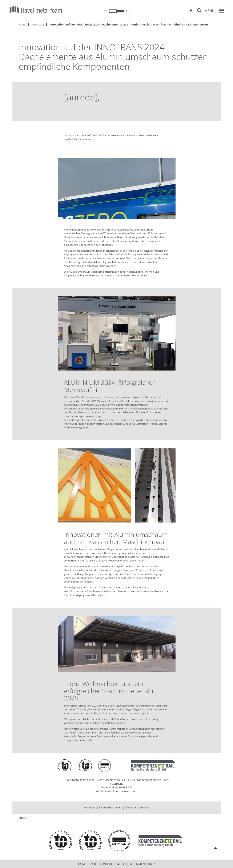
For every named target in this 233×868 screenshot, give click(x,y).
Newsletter (38, 24)
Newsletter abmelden (137, 807)
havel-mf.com (129, 791)
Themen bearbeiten (111, 807)
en (128, 11)
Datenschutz (146, 864)
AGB (93, 864)
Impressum (90, 807)
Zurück (23, 818)
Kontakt (106, 864)
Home (22, 24)
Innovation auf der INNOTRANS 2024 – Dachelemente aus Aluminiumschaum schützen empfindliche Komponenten (129, 24)
